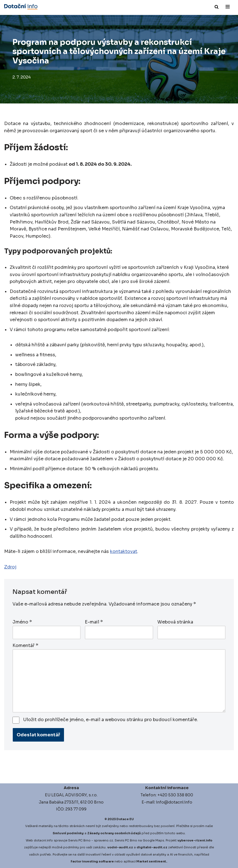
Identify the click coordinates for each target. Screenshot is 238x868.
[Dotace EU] (21, 7)
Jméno (22, 622)
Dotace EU (125, 819)
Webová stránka (175, 622)
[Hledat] (217, 7)
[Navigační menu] (228, 7)
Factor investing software (92, 861)
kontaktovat (124, 551)
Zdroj (10, 567)
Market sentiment (151, 861)
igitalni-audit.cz (153, 847)
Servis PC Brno (79, 840)
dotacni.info (43, 840)
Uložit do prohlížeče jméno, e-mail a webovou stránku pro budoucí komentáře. (111, 720)
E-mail (94, 622)
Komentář (25, 645)
